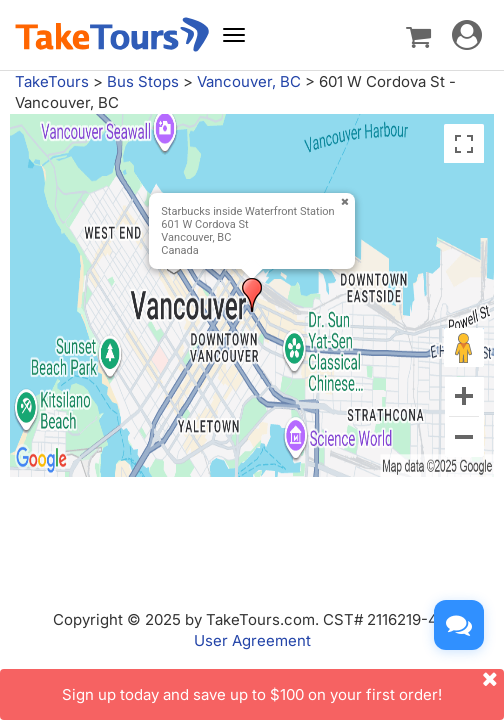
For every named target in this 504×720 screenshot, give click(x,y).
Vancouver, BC (249, 81)
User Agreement (252, 640)
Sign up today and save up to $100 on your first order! (283, 686)
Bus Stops (143, 81)
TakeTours (52, 81)
